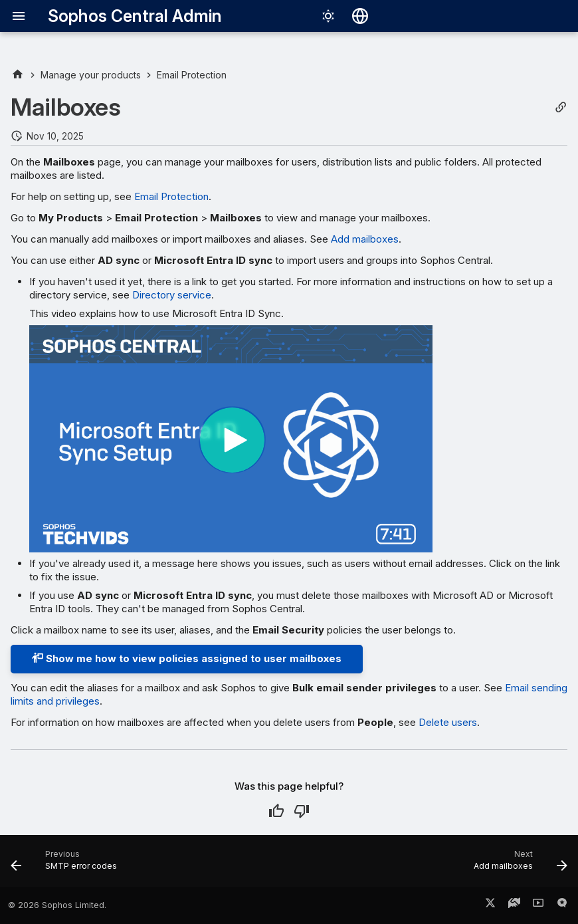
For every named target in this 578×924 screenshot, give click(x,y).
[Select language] (360, 16)
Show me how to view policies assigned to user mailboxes (187, 658)
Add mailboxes (365, 239)
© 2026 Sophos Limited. (57, 905)
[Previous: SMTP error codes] (67, 865)
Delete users (448, 722)
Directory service (172, 295)
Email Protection (171, 196)
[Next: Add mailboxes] (518, 865)
